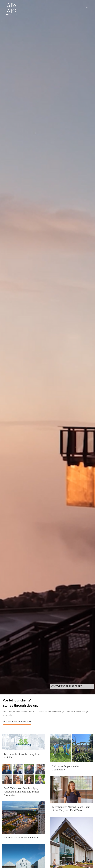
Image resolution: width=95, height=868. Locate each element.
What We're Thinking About (72, 687)
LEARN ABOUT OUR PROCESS (17, 722)
